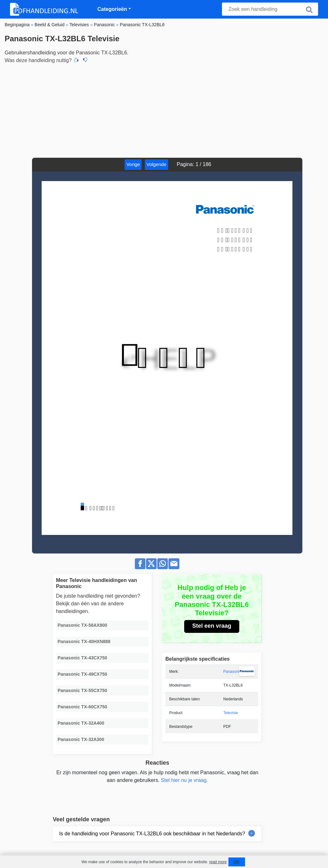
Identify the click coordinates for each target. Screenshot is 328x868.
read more (218, 862)
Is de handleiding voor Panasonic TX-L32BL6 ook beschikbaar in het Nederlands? (152, 834)
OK (237, 862)
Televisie (231, 713)
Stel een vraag (212, 626)
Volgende (156, 164)
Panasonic (232, 672)
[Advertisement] (164, 110)
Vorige (133, 164)
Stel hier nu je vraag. (184, 780)
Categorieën (112, 9)
